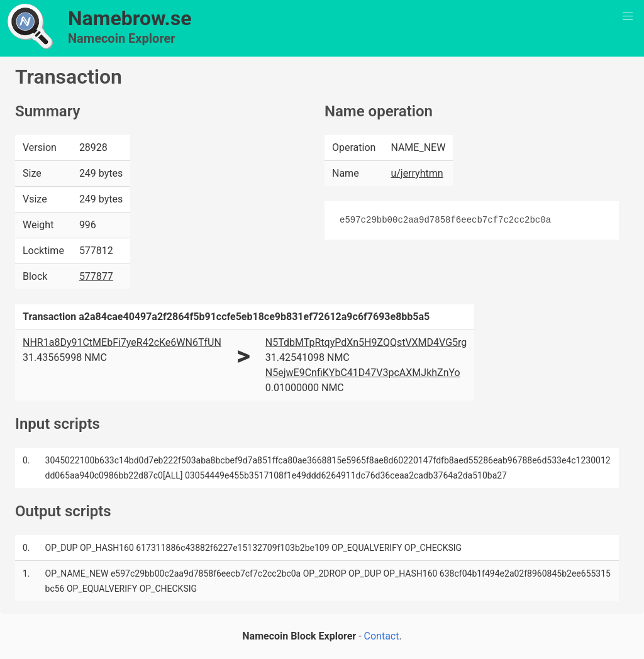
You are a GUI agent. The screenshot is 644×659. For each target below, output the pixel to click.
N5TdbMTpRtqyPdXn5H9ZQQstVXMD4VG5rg (366, 342)
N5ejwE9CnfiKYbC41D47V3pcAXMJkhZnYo (363, 373)
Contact (382, 636)
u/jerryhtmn (417, 173)
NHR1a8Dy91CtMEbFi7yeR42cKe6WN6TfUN (122, 342)
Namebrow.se (130, 18)
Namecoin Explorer (122, 38)
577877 (96, 276)
